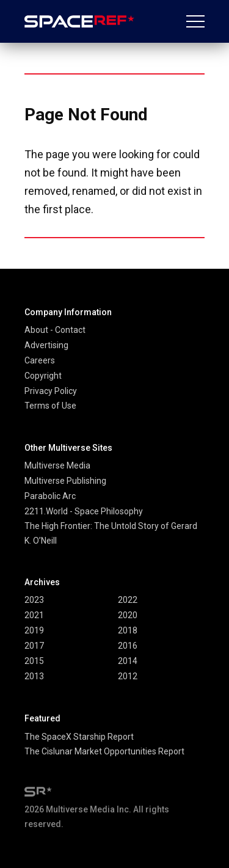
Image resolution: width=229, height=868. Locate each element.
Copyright (43, 376)
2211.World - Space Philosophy (84, 511)
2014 (128, 661)
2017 (34, 646)
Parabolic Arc (50, 496)
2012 (128, 676)
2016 (128, 646)
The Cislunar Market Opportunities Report (104, 751)
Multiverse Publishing (65, 481)
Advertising (46, 345)
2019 (34, 630)
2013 (34, 676)
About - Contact (55, 330)
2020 (128, 615)
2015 (34, 661)
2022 (128, 600)
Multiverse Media (57, 465)
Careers (40, 360)
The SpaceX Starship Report (79, 737)
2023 (34, 600)
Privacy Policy (51, 391)
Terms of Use (50, 406)
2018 (128, 630)
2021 (34, 615)
